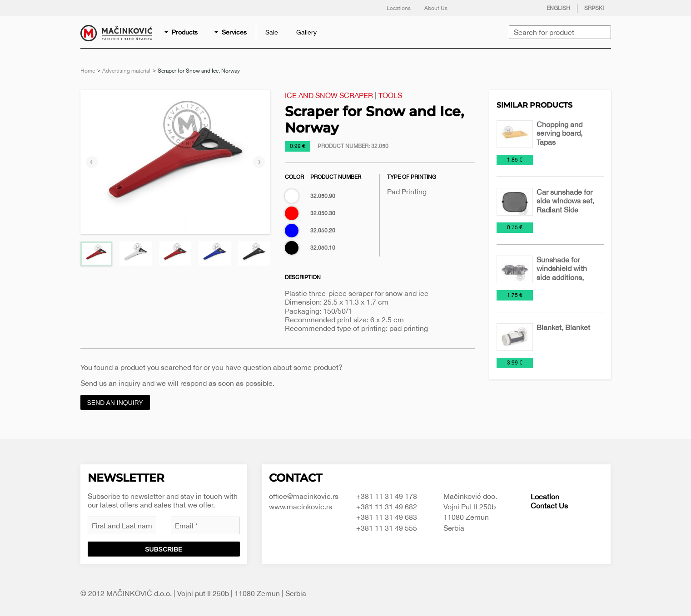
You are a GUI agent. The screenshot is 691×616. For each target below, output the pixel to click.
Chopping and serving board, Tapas (559, 133)
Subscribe (164, 549)
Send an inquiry (115, 403)
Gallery (306, 32)
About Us (436, 8)
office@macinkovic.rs (304, 496)
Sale (272, 32)
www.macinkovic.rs (301, 507)
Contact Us (549, 506)
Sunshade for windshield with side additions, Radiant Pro (562, 273)
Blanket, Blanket (563, 327)
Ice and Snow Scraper (329, 95)
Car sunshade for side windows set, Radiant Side (565, 201)
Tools (390, 95)
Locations (399, 8)
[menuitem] (182, 32)
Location (545, 497)
